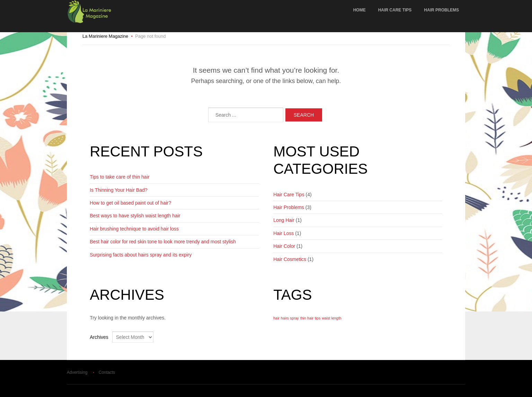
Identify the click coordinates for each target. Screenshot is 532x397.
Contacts (107, 372)
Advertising (77, 372)
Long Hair (284, 220)
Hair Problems (441, 10)
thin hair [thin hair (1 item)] (307, 318)
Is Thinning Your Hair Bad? (118, 190)
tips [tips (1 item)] (318, 318)
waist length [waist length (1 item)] (331, 318)
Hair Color (284, 246)
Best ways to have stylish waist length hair (135, 216)
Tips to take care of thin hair (119, 177)
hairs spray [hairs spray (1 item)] (290, 318)
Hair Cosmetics (290, 259)
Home (360, 10)
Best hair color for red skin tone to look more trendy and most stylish (163, 242)
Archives (99, 337)
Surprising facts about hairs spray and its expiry (141, 255)
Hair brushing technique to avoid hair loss (134, 229)
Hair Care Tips (395, 10)
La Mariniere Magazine (105, 36)
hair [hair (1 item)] (276, 318)
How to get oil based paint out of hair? (130, 203)
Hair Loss (283, 233)
